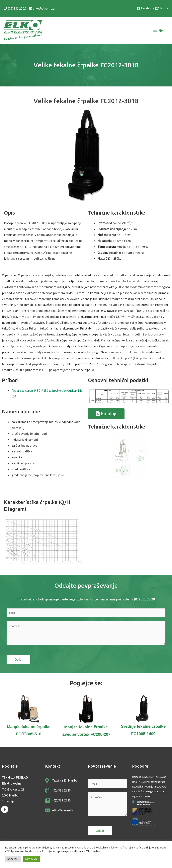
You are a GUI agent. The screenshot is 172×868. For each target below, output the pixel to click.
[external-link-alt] (162, 9)
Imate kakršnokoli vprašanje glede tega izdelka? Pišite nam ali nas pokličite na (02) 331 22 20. (86, 600)
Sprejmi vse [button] (31, 859)
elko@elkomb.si (42, 9)
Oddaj (18, 660)
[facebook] (146, 9)
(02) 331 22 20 (15, 9)
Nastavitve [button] (13, 859)
